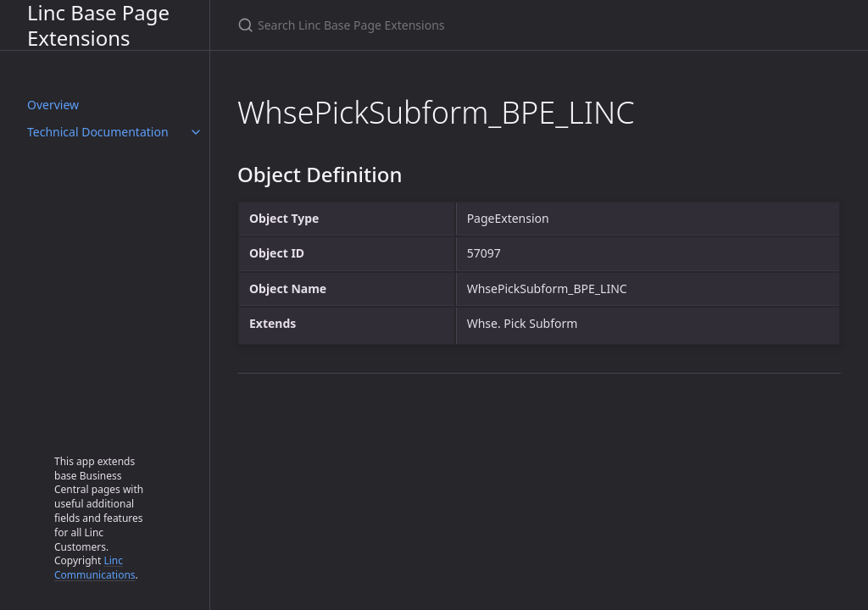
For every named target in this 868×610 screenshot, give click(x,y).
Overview (53, 105)
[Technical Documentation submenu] (196, 132)
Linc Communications (95, 568)
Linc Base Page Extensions (98, 25)
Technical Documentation (98, 132)
